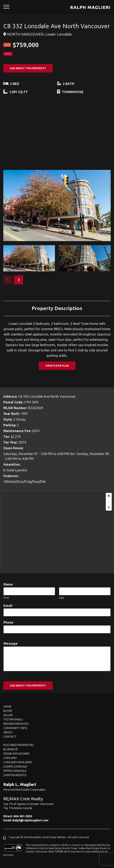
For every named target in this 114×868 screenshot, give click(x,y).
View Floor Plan (57, 366)
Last (62, 598)
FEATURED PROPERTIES (19, 745)
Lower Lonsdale (15, 766)
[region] (57, 532)
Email (9, 606)
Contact (10, 737)
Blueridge (11, 749)
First (6, 598)
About (8, 732)
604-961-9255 (23, 816)
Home (7, 707)
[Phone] (57, 629)
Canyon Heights (15, 775)
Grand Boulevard (16, 754)
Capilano (10, 758)
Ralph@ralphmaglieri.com (30, 820)
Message (11, 643)
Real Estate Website (55, 837)
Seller (8, 715)
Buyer (8, 711)
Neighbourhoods (16, 724)
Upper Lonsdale (15, 771)
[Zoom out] (109, 502)
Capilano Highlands (18, 762)
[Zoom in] (109, 496)
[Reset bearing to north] (109, 508)
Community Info (15, 728)
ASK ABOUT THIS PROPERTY (28, 68)
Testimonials (13, 719)
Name (9, 584)
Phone (8, 622)
